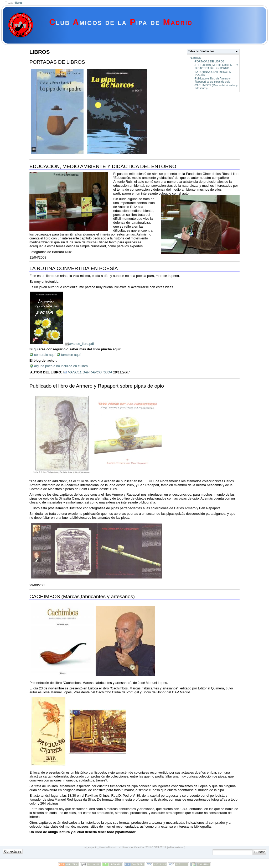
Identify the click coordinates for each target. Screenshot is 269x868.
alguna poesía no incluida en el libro (61, 366)
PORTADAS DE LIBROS (210, 61)
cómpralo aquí (45, 355)
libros (19, 3)
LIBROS (196, 58)
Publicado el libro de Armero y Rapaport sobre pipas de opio (213, 80)
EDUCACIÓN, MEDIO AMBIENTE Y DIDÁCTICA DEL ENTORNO (217, 67)
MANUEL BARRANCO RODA (90, 372)
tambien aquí (71, 355)
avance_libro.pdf (82, 344)
